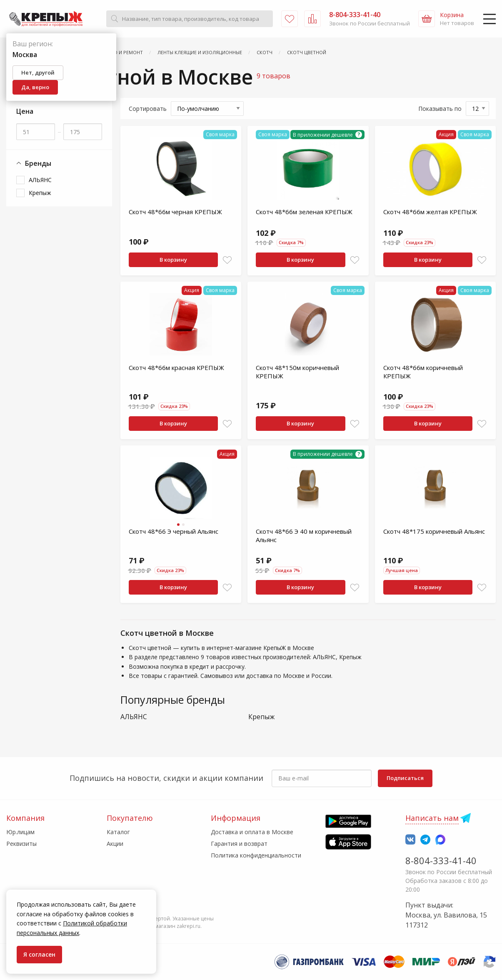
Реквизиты (21, 844)
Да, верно (35, 87)
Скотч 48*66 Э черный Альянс (174, 531)
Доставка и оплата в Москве (252, 832)
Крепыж (40, 193)
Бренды (34, 164)
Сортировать (148, 109)
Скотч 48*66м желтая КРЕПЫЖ (430, 212)
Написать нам (432, 818)
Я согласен (39, 954)
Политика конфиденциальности (256, 855)
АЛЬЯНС (40, 180)
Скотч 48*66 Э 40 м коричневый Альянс (304, 535)
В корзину (173, 260)
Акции (115, 844)
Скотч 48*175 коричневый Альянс (434, 531)
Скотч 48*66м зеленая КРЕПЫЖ (304, 212)
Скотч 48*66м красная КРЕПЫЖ (176, 367)
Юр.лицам (20, 832)
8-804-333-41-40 (441, 860)
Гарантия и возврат (239, 844)
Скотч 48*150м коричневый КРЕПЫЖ (297, 372)
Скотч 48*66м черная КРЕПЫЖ (175, 212)
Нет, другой (38, 72)
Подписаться (405, 778)
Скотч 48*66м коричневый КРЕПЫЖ (423, 372)
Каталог (118, 832)
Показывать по (440, 109)
